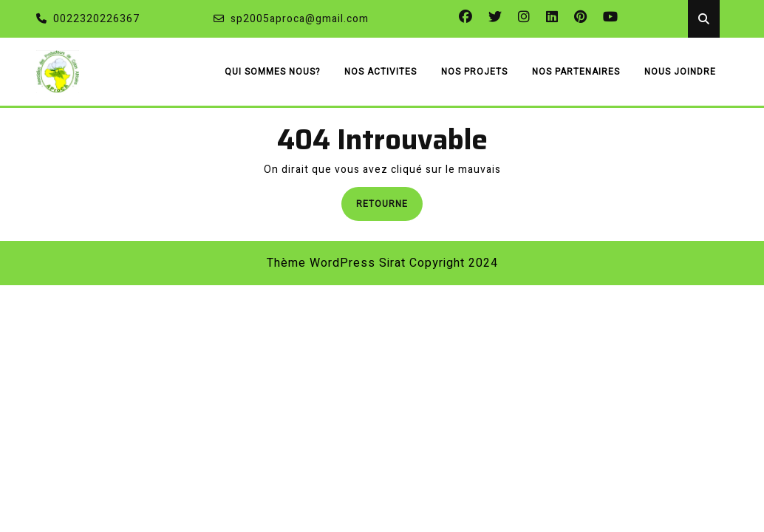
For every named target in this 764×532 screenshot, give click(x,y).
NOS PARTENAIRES (576, 72)
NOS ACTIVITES (381, 72)
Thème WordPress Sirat (336, 263)
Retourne (389, 203)
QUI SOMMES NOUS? (272, 72)
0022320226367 (88, 19)
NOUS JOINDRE (680, 72)
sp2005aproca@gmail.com (291, 19)
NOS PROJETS (474, 72)
